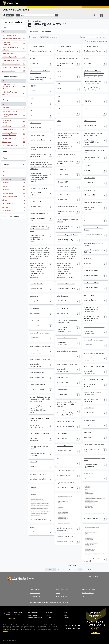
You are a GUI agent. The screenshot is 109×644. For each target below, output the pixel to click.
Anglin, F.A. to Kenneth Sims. (39, 474)
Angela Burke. (88, 473)
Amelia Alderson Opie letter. (66, 470)
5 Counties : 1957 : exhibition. (39, 188)
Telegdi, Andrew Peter (14, 130)
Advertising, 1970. (62, 377)
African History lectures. (37, 385)
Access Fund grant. (90, 295)
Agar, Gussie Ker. (62, 390)
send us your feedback (61, 602)
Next (89, 569)
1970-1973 (33, 86)
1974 (58, 96)
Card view (44, 37)
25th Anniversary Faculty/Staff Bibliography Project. (93, 134)
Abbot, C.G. (87, 258)
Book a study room (62, 589)
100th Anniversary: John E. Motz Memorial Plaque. (40, 72)
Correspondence (14, 179)
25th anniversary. (35, 123)
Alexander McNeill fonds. (65, 446)
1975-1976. (87, 96)
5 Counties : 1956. (89, 178)
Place (5, 158)
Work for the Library (89, 589)
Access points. (34, 296)
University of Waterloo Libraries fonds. (14, 43)
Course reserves (35, 593)
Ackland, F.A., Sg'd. (63, 296)
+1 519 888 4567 (11, 618)
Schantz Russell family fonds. (14, 39)
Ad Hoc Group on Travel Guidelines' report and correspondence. (92, 310)
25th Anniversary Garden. (38, 135)
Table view (54, 37)
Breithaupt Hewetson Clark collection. (14, 49)
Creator (6, 100)
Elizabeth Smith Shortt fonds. (14, 68)
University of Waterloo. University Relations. (14, 134)
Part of (5, 27)
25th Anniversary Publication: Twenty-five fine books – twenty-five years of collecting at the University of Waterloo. (41, 166)
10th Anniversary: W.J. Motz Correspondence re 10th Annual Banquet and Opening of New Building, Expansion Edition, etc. (94, 74)
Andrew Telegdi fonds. (14, 57)
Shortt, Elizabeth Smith (14, 146)
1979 (85, 109)
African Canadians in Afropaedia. (94, 379)
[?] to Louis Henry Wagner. (38, 46)
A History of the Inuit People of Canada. (94, 229)
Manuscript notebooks (14, 197)
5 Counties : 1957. (62, 182)
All (3, 32)
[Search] (38, 15)
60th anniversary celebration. (93, 202)
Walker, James (14, 142)
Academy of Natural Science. (66, 284)
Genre (5, 171)
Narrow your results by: (14, 22)
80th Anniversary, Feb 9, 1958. (39, 214)
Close (39, 21)
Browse (9, 15)
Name (5, 151)
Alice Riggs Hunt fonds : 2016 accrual (39, 448)
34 (84, 569)
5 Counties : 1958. (89, 190)
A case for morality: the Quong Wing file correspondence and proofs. (39, 229)
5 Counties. (87, 166)
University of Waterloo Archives (14, 93)
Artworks (14, 207)
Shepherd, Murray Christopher (14, 121)
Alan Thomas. (88, 432)
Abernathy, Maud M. (36, 284)
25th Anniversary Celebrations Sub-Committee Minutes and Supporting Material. (68, 135)
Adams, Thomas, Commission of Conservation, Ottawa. (67, 322)
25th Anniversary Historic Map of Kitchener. (40, 149)
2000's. (59, 121)
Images (14, 186)
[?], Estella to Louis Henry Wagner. (68, 58)
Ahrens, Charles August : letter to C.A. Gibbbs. (40, 419)
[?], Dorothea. (34, 58)
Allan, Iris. (60, 458)
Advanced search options (40, 32)
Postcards (14, 190)
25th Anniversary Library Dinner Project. (94, 151)
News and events (61, 596)
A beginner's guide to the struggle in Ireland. (68, 221)
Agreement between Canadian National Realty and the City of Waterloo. (66, 404)
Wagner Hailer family (14, 139)
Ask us (84, 596)
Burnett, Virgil (14, 126)
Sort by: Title (85, 37)
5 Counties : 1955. (62, 170)
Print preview (34, 37)
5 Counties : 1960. (35, 201)
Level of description (11, 216)
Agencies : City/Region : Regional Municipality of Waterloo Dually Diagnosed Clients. (40, 399)
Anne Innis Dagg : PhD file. (65, 536)
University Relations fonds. (14, 61)
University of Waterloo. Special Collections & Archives (14, 87)
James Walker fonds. (14, 71)
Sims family (14, 108)
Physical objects (14, 204)
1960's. (59, 84)
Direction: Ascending (100, 37)
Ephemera (14, 183)
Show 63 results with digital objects (96, 41)
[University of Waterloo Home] (11, 3)
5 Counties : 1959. (62, 194)
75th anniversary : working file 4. (67, 207)
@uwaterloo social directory (73, 628)
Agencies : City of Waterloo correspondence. (92, 394)
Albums (14, 200)
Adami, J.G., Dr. (34, 321)
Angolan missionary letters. (65, 483)
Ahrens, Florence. (89, 420)
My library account (36, 596)
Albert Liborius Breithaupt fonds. (94, 445)
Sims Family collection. (14, 36)
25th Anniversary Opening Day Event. (66, 156)
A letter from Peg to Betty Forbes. (67, 235)
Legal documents (14, 193)
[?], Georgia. (88, 58)
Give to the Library (88, 593)
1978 (58, 109)
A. (84, 216)
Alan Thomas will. (62, 434)
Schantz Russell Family (14, 112)
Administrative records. (37, 372)
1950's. (59, 72)
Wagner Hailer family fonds (14, 64)
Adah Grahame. (35, 308)
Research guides (35, 589)
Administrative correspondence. (94, 327)
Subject (6, 165)
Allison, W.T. (34, 462)
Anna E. (32, 527)
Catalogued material (14, 211)
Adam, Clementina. (63, 308)
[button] (95, 15)
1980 (31, 111)
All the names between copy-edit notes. (94, 459)
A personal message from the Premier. (93, 244)
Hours (58, 593)
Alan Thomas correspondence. (40, 434)
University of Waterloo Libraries (14, 116)
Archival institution (10, 77)
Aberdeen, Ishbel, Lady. (91, 271)
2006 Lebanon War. (90, 121)
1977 (31, 98)
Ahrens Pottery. (89, 408)
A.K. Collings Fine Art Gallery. (66, 421)
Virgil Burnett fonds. (14, 54)
